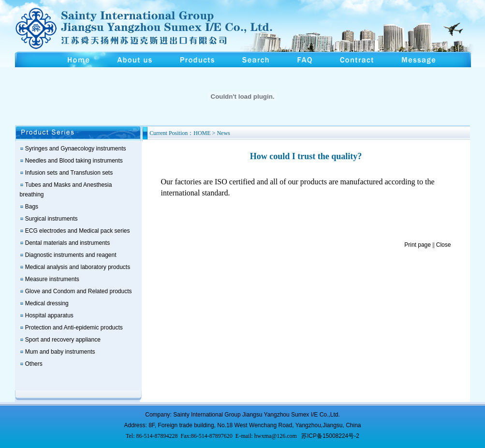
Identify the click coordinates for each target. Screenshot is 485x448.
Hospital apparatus (49, 315)
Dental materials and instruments (67, 243)
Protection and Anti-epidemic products (74, 328)
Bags (32, 207)
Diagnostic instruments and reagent (71, 255)
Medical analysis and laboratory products (78, 267)
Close (444, 245)
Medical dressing (47, 303)
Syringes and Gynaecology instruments (76, 149)
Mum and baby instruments (60, 352)
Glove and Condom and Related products (79, 291)
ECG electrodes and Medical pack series (78, 231)
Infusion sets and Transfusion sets (69, 173)
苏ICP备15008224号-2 (330, 436)
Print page (418, 245)
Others (34, 364)
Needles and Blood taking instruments (74, 161)
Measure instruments (52, 279)
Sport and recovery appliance (63, 340)
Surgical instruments (51, 219)
